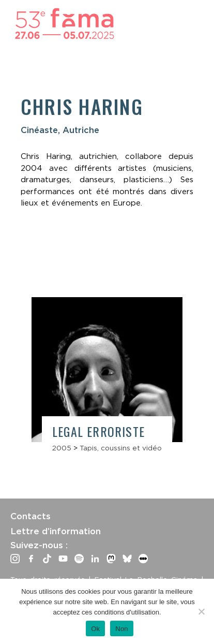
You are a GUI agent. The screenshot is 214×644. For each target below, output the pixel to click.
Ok (95, 629)
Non (122, 629)
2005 (62, 448)
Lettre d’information (56, 531)
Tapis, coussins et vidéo (121, 448)
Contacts (30, 516)
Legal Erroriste (98, 431)
